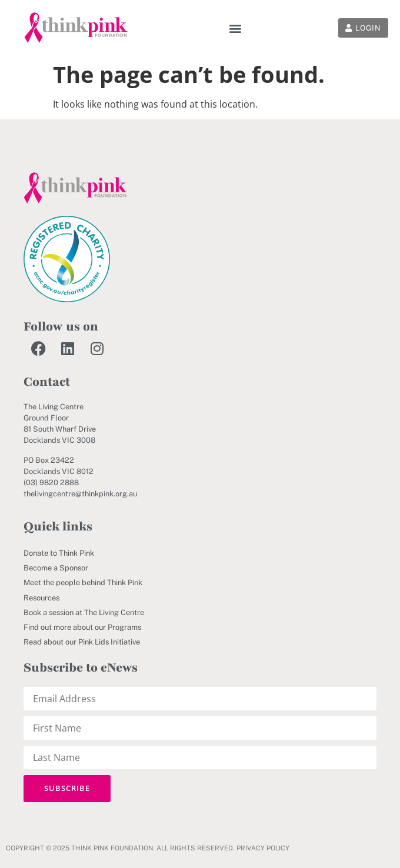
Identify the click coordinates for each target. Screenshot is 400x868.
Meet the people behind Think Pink (83, 582)
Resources (41, 598)
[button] (236, 28)
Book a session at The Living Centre (84, 612)
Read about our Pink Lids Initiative (82, 642)
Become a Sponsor (56, 568)
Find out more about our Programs (82, 627)
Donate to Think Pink (59, 553)
